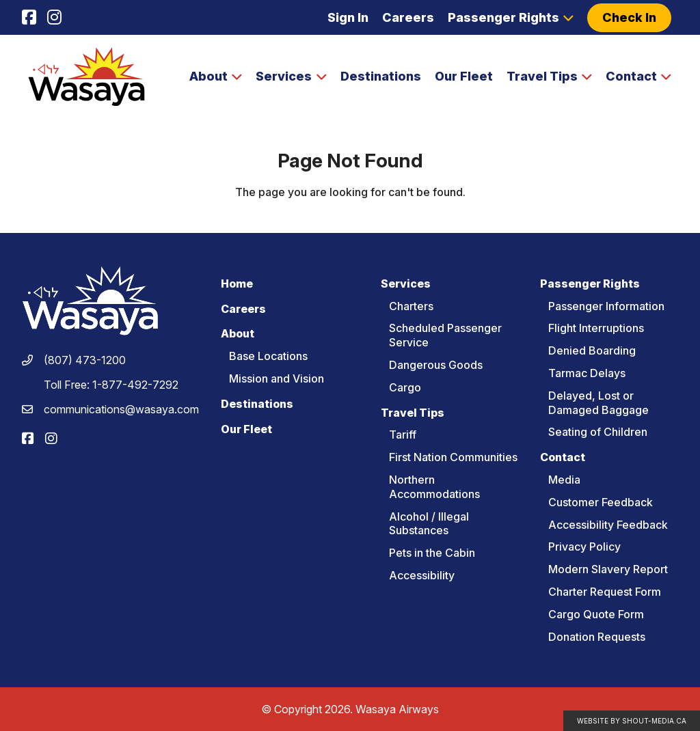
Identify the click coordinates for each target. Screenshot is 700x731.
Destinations (381, 76)
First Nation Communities (453, 457)
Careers (408, 17)
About (208, 76)
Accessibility (422, 575)
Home (237, 284)
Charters (411, 306)
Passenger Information (606, 306)
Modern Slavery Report (608, 569)
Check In (629, 17)
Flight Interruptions (596, 328)
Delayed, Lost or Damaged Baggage (598, 403)
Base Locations (268, 356)
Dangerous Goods (436, 365)
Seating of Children (598, 432)
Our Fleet (464, 76)
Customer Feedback (601, 502)
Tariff (403, 435)
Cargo (405, 387)
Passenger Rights (503, 17)
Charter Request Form (605, 592)
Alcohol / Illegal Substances (429, 524)
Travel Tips (542, 76)
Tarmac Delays (587, 373)
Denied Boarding (592, 350)
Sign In (348, 17)
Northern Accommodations (434, 487)
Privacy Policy (584, 547)
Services (284, 76)
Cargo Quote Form (596, 614)
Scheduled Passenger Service (445, 335)
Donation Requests (597, 637)
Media (564, 480)
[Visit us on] (29, 18)
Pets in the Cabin (432, 553)
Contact (631, 76)
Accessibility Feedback (608, 525)
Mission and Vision (277, 378)
